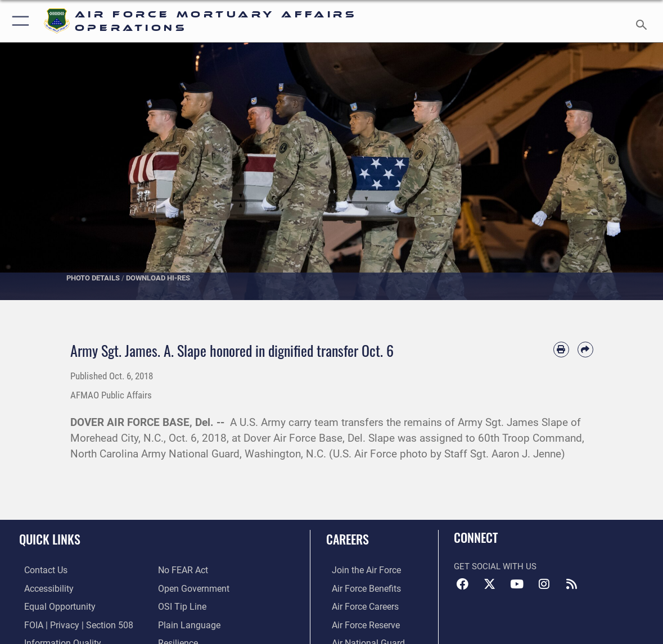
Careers (348, 539)
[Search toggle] (643, 21)
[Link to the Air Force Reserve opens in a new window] (359, 624)
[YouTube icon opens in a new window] (517, 584)
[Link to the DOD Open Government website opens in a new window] (191, 588)
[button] (18, 21)
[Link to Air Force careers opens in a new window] (359, 606)
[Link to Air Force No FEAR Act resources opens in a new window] (182, 570)
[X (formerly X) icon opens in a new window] (490, 584)
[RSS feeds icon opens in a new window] (571, 584)
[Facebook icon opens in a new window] (462, 584)
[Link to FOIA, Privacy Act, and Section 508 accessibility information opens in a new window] (71, 624)
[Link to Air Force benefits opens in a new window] (360, 588)
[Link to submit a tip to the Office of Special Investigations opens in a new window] (181, 606)
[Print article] (561, 350)
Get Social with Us (495, 566)
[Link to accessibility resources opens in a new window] (43, 588)
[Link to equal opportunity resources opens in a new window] (53, 606)
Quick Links (50, 539)
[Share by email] (585, 350)
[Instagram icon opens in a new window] (544, 584)
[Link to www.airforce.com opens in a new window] (360, 570)
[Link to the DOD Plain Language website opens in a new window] (186, 624)
